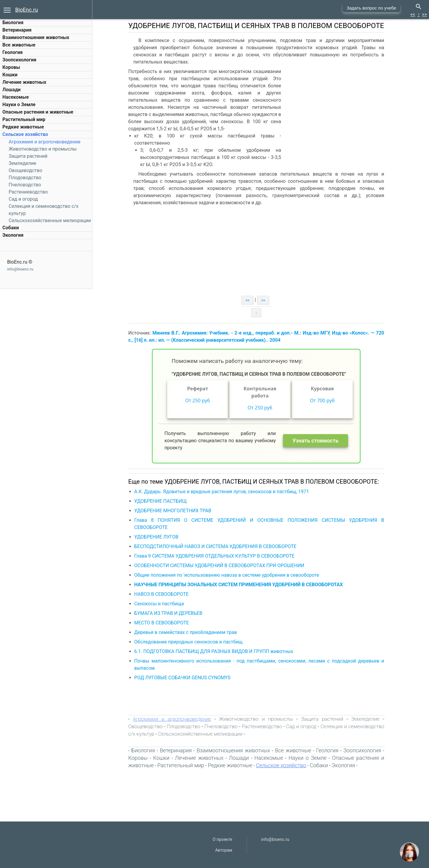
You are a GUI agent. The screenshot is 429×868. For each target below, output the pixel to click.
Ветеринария (17, 30)
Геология (13, 52)
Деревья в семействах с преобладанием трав (186, 632)
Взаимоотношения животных (36, 37)
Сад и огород (23, 199)
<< (413, 14)
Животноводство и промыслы (43, 149)
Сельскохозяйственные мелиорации (50, 221)
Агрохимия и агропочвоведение (45, 142)
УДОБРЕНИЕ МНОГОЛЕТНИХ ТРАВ (174, 511)
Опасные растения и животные (38, 112)
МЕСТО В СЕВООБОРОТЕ (162, 623)
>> (424, 14)
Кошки (10, 75)
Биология (13, 23)
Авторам (224, 850)
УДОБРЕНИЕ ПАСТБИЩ (161, 501)
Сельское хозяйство (25, 134)
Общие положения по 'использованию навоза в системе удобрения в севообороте (227, 575)
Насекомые (16, 97)
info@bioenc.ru (20, 269)
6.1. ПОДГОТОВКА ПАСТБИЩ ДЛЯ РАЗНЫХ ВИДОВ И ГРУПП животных (214, 651)
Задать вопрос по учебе (371, 8)
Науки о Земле (19, 105)
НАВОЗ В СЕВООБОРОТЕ (162, 594)
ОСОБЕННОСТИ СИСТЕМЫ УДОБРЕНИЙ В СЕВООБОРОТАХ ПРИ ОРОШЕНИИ (220, 565)
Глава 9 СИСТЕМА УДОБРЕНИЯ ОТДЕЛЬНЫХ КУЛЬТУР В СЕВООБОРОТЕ (215, 556)
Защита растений (28, 156)
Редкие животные (23, 127)
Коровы (11, 67)
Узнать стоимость (316, 441)
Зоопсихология (19, 60)
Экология (13, 235)
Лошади (11, 90)
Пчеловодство (25, 185)
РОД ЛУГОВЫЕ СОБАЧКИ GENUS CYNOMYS (183, 678)
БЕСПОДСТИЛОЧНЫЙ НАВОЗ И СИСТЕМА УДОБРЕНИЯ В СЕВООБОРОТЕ (216, 546)
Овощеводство (25, 170)
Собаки (11, 228)
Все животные (19, 45)
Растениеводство (28, 192)
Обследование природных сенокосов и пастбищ (189, 642)
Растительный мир (24, 119)
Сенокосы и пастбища (160, 604)
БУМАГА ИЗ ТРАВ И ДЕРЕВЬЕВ (169, 613)
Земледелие (22, 163)
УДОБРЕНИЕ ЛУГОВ (157, 537)
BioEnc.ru (27, 10)
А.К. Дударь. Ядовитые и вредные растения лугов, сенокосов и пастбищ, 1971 (222, 492)
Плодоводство (25, 178)
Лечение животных (24, 82)
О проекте (223, 839)
